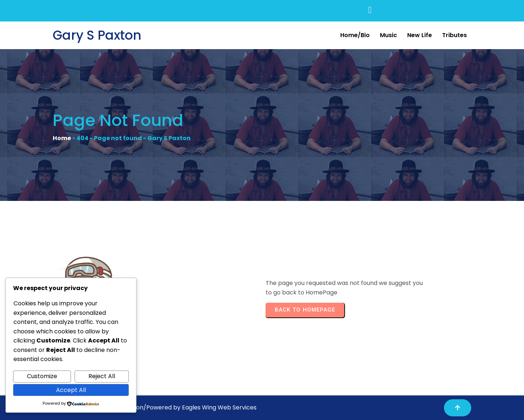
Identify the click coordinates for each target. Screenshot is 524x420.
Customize (42, 376)
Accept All (71, 390)
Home (62, 138)
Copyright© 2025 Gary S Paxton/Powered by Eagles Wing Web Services (155, 407)
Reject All (102, 376)
